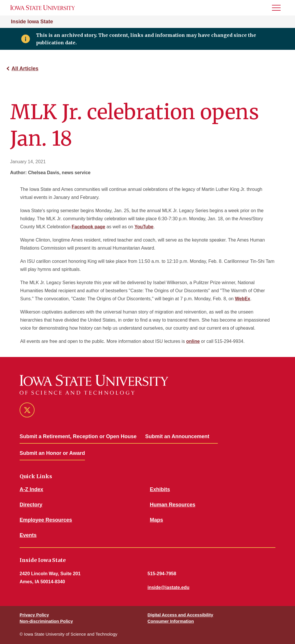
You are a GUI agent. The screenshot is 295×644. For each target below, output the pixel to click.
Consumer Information (171, 621)
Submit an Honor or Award (52, 453)
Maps (156, 520)
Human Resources (173, 505)
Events (28, 535)
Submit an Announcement (177, 436)
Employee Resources (46, 520)
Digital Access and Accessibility (180, 615)
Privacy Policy (34, 615)
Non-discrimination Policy (46, 621)
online (193, 341)
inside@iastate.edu (168, 587)
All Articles (25, 69)
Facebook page (88, 227)
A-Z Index (31, 489)
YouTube (144, 227)
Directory (31, 505)
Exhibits (160, 489)
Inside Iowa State (32, 22)
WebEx (242, 299)
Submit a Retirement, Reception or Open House (78, 436)
